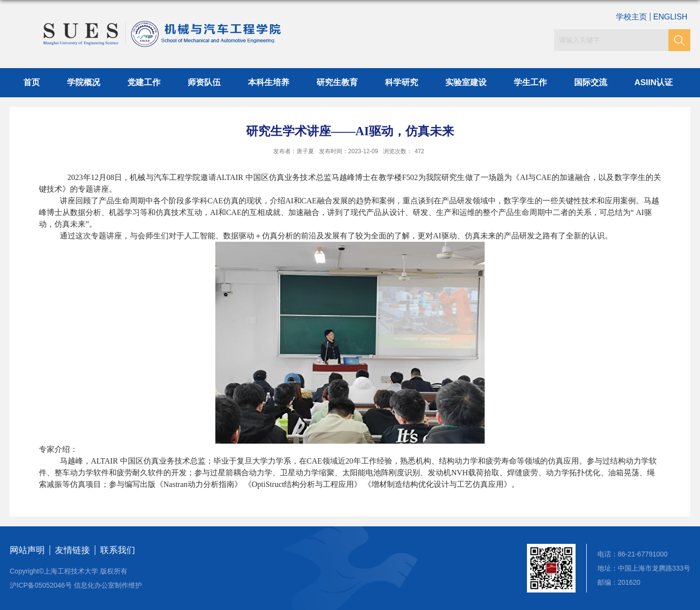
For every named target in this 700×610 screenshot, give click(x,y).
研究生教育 (337, 82)
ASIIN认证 (654, 82)
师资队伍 (204, 82)
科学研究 (402, 82)
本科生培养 (269, 82)
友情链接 (72, 550)
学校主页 (631, 17)
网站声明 (27, 550)
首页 (32, 82)
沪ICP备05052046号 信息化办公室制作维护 (76, 585)
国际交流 (591, 82)
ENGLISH (670, 17)
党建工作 (144, 82)
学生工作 (530, 82)
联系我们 (118, 550)
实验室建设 (466, 82)
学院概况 (84, 82)
